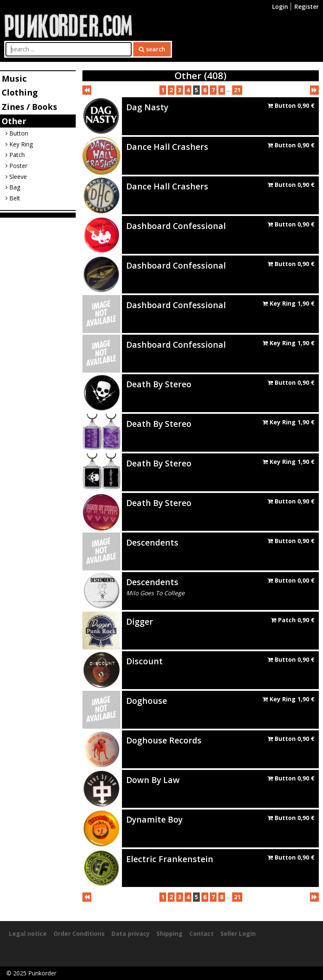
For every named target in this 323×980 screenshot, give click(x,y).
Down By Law (153, 780)
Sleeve (16, 177)
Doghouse (147, 701)
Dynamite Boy (154, 819)
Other (14, 121)
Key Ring (19, 144)
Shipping (169, 933)
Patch (15, 155)
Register (307, 7)
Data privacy (131, 933)
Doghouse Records (164, 740)
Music (14, 79)
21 (237, 90)
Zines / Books (29, 107)
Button (17, 133)
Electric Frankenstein (170, 859)
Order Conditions (79, 933)
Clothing (20, 92)
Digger (140, 622)
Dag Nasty (147, 107)
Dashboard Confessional (176, 226)
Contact (201, 933)
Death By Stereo (159, 384)
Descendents (152, 542)
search (152, 49)
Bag (13, 187)
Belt (13, 198)
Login (280, 7)
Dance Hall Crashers (167, 147)
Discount (144, 661)
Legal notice (28, 933)
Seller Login (238, 933)
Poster (16, 166)
